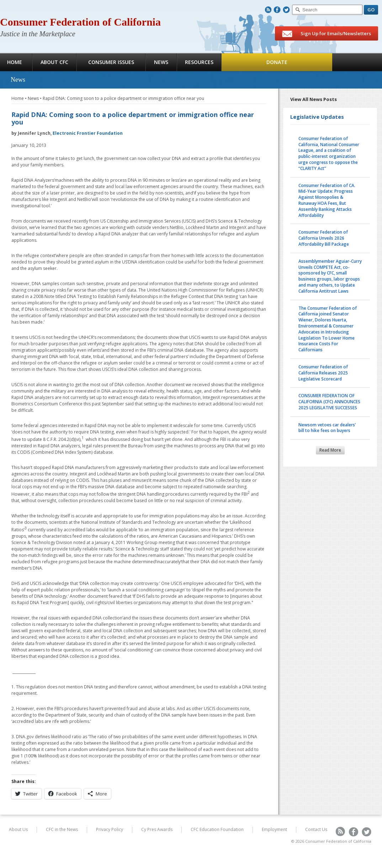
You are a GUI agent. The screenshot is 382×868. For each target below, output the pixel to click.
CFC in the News (62, 829)
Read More (330, 450)
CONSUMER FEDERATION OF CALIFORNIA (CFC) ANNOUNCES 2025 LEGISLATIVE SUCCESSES (329, 402)
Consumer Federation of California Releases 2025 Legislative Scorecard (323, 373)
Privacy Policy (110, 829)
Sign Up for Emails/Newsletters (327, 34)
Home (18, 98)
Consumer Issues (111, 62)
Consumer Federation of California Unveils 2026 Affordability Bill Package (324, 238)
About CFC (54, 62)
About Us (18, 829)
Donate (277, 62)
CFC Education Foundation (217, 829)
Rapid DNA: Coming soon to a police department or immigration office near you (123, 98)
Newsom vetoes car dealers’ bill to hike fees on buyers (327, 428)
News (161, 62)
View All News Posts (314, 99)
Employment (274, 829)
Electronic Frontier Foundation (88, 133)
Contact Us (316, 829)
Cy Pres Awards (157, 829)
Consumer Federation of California (80, 22)
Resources (199, 62)
